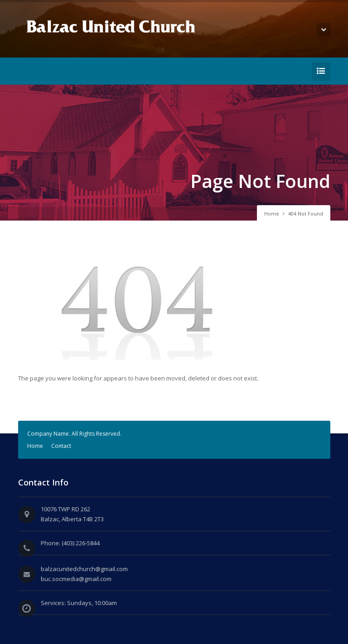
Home (272, 214)
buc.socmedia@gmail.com (76, 579)
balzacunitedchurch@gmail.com (84, 569)
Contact (61, 446)
